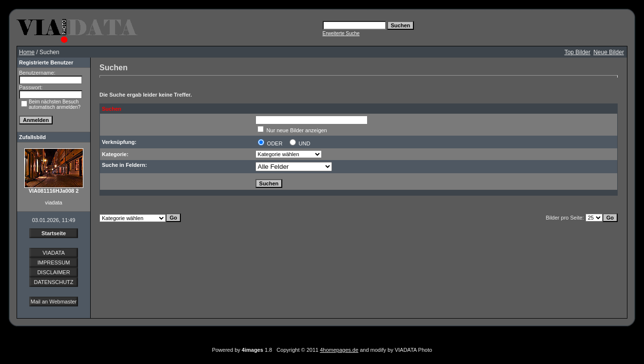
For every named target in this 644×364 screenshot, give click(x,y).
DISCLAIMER (53, 272)
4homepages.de (339, 350)
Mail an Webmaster (54, 302)
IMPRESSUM (54, 263)
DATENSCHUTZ (53, 282)
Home (27, 52)
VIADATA (53, 253)
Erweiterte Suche (341, 33)
